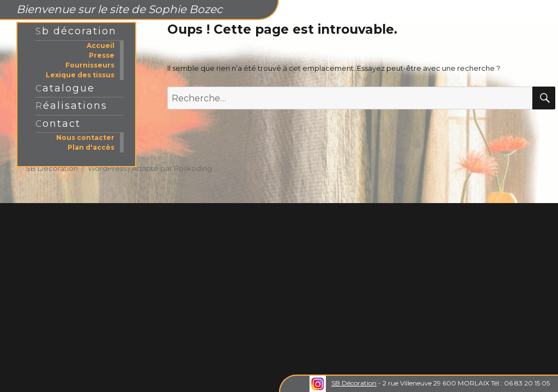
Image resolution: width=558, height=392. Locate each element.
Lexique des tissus (80, 75)
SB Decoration (52, 168)
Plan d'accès (91, 147)
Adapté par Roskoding (172, 168)
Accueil (101, 45)
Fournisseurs (90, 65)
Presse (102, 55)
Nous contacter (85, 137)
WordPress (107, 168)
